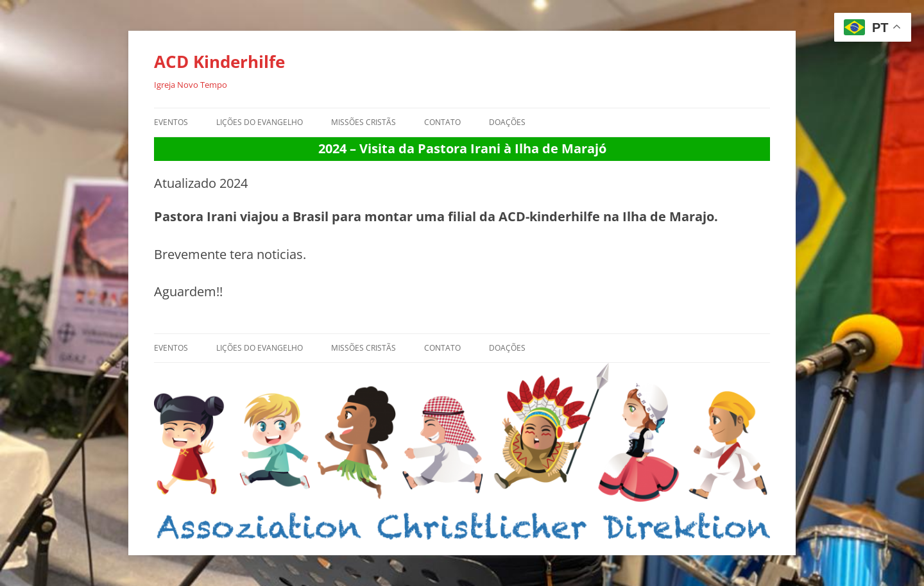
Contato (442, 122)
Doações (507, 122)
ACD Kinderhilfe (219, 62)
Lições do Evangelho (260, 122)
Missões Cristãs (364, 122)
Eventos (171, 122)
